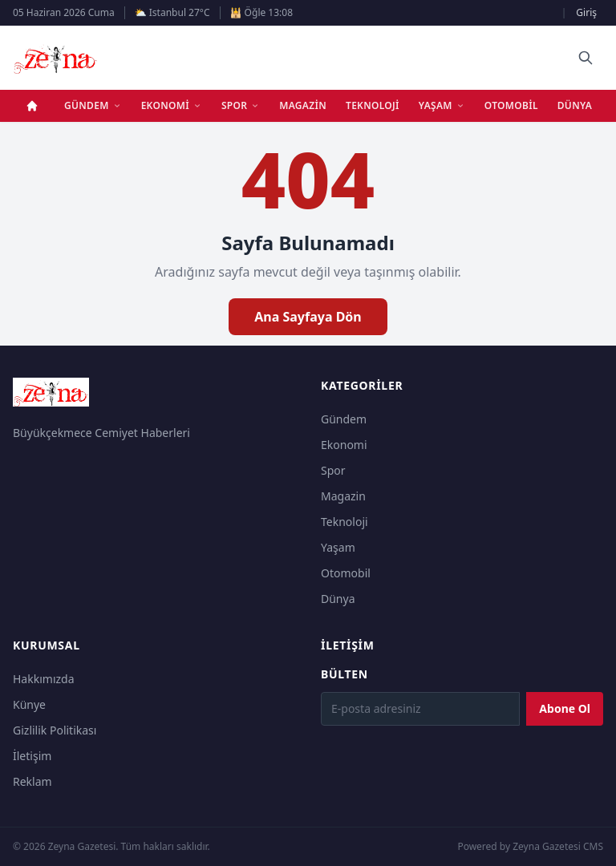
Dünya (575, 105)
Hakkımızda (44, 679)
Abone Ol (565, 708)
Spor (241, 105)
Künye (29, 704)
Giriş (586, 12)
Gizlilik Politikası (55, 730)
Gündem (93, 105)
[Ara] (586, 58)
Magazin (303, 105)
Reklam (32, 781)
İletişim (32, 756)
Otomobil (511, 105)
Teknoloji (373, 105)
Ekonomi (172, 105)
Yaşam (442, 105)
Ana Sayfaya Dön (308, 317)
